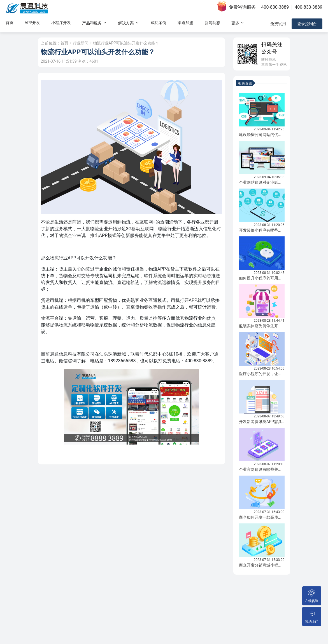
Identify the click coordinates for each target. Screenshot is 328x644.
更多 (238, 23)
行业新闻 (81, 43)
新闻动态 (212, 23)
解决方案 (129, 23)
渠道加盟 (185, 23)
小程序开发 (61, 23)
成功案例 (159, 23)
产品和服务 (95, 23)
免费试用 (278, 24)
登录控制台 (307, 24)
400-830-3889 (275, 7)
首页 (10, 23)
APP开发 (32, 23)
